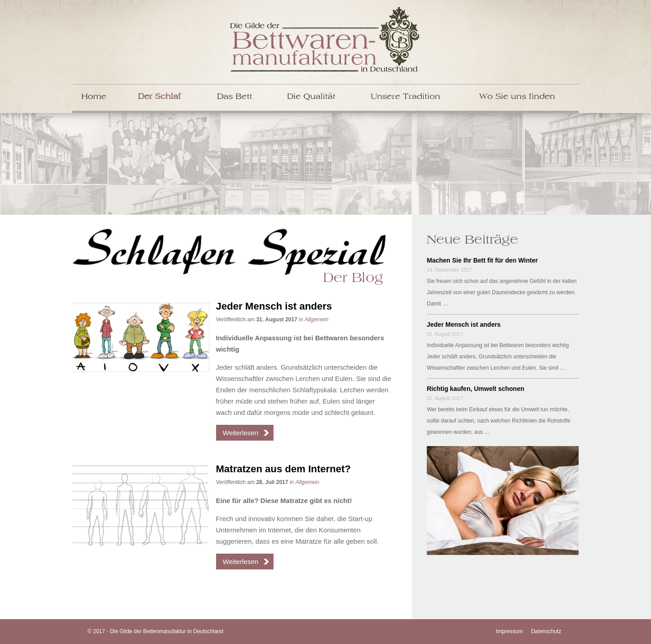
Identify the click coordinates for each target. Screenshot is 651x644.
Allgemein (317, 320)
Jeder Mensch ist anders (274, 306)
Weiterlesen (241, 433)
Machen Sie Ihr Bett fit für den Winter (482, 260)
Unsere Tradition (406, 97)
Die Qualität (311, 97)
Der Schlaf (159, 97)
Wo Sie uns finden (517, 97)
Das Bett (235, 97)
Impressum (509, 631)
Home (94, 97)
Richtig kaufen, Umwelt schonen (475, 389)
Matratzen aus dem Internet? (283, 469)
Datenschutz (546, 631)
